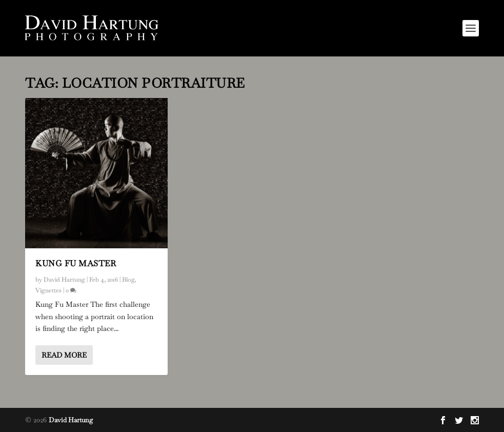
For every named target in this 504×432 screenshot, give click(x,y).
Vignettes (48, 290)
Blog (128, 280)
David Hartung (64, 280)
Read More (64, 355)
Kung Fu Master (76, 263)
